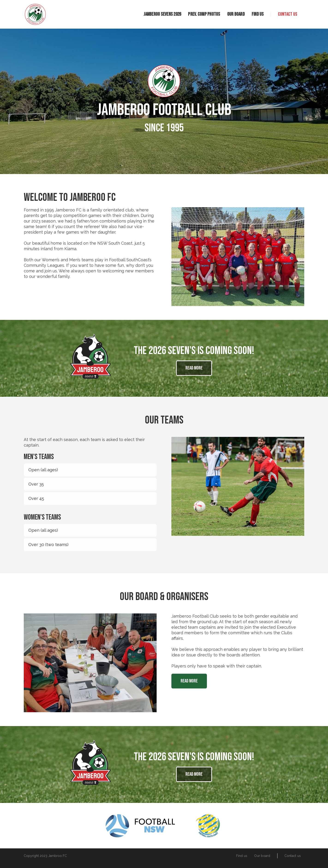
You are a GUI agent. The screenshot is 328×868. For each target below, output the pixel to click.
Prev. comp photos (204, 14)
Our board (262, 856)
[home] (35, 14)
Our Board (236, 14)
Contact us (288, 14)
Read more (194, 368)
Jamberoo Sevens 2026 (162, 14)
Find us (258, 14)
